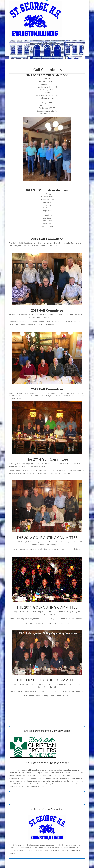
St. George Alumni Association (47, 809)
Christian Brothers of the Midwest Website (47, 731)
